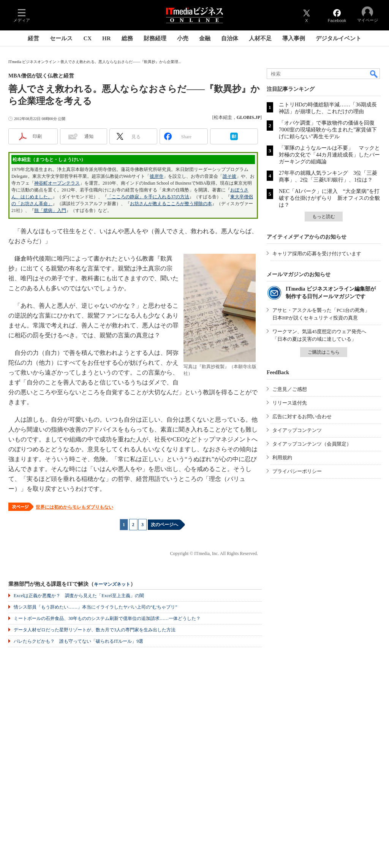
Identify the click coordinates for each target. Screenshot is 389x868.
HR (107, 38)
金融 (205, 38)
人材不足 (260, 38)
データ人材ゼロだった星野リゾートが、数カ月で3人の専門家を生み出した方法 (95, 630)
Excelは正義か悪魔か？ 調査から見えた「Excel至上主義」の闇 (79, 596)
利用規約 (282, 458)
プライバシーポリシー (297, 471)
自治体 (230, 38)
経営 (33, 38)
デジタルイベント (338, 38)
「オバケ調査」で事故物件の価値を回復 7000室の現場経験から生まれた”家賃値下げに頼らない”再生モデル (329, 130)
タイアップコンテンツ (297, 430)
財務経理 (155, 38)
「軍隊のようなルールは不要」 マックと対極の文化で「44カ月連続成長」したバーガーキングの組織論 (329, 155)
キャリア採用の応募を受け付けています (317, 254)
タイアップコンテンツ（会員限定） (312, 444)
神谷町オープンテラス (57, 183)
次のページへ (164, 525)
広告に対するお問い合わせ (302, 417)
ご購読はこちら (324, 352)
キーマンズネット (112, 584)
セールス (61, 38)
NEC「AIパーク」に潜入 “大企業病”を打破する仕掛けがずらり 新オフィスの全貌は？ (329, 198)
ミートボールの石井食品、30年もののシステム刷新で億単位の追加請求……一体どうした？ (107, 618)
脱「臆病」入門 (50, 210)
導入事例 (294, 38)
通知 (89, 136)
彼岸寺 (157, 176)
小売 (183, 38)
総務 (127, 38)
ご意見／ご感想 (290, 389)
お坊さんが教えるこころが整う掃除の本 (171, 204)
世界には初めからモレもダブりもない (74, 507)
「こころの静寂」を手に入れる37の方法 (148, 197)
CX (87, 38)
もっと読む (324, 217)
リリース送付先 (290, 403)
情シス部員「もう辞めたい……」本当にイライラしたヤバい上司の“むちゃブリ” (96, 607)
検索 (374, 74)
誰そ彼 (229, 176)
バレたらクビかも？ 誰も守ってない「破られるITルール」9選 (78, 641)
